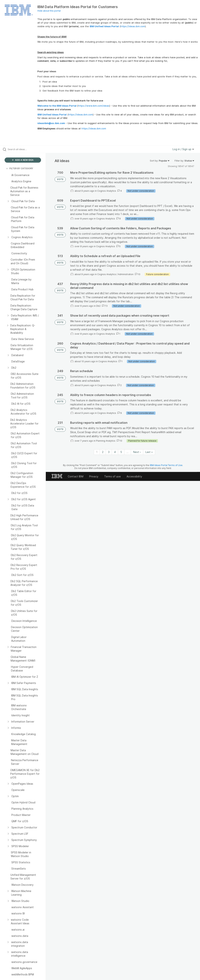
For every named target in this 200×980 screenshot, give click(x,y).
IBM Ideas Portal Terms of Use (166, 465)
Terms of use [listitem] (112, 476)
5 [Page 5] (121, 452)
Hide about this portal (49, 11)
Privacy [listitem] (94, 476)
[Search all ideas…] (25, 149)
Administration (126, 274)
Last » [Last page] (149, 452)
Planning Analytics (106, 441)
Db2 (98, 306)
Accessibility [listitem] (134, 476)
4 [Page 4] (115, 452)
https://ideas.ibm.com (133, 26)
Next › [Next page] (137, 452)
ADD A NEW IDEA (23, 160)
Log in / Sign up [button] (183, 149)
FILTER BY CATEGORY (20, 168)
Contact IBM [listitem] (76, 476)
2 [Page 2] (103, 452)
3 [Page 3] (109, 452)
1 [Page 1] (97, 452)
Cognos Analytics (107, 191)
